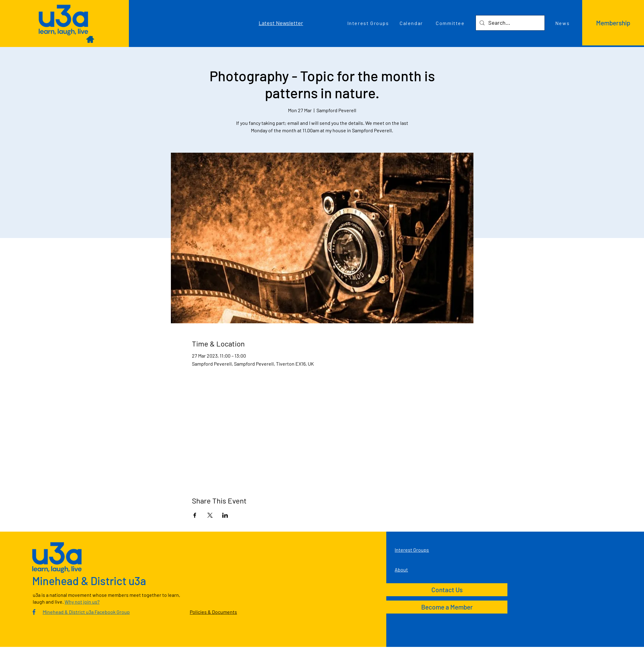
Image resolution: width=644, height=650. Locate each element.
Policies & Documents (213, 612)
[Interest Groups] (369, 23)
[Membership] (613, 23)
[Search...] (510, 23)
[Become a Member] (447, 607)
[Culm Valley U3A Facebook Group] (34, 612)
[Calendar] (412, 23)
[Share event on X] (210, 515)
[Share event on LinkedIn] (225, 515)
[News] (563, 23)
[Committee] (451, 23)
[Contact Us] (447, 590)
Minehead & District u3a (89, 581)
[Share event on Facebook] (195, 515)
